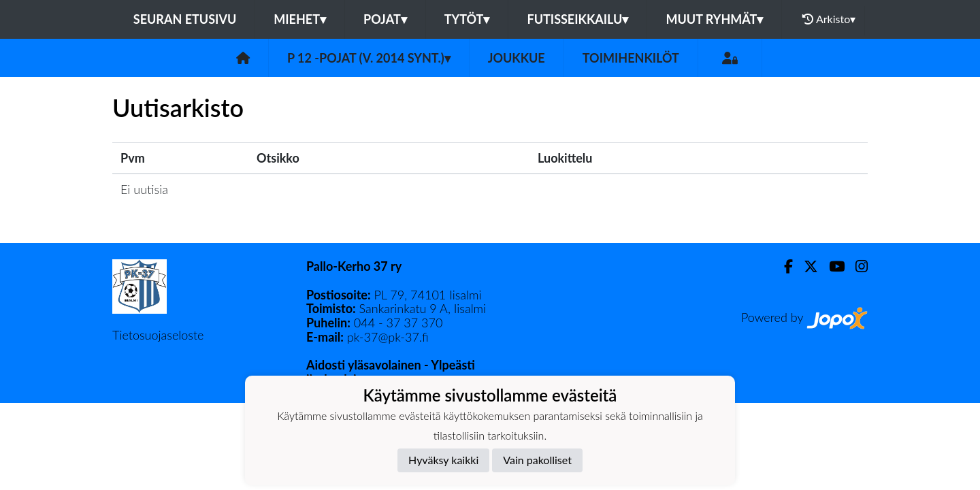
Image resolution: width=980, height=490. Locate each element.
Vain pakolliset (537, 460)
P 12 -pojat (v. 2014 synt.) (369, 58)
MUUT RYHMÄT (714, 19)
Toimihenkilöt (631, 58)
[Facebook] (783, 266)
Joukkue (517, 58)
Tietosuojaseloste (158, 335)
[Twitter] (805, 266)
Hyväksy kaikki (443, 460)
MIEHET (300, 19)
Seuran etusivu (185, 19)
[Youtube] (831, 266)
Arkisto (829, 19)
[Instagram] (856, 266)
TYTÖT (467, 19)
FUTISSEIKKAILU (577, 19)
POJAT (385, 19)
